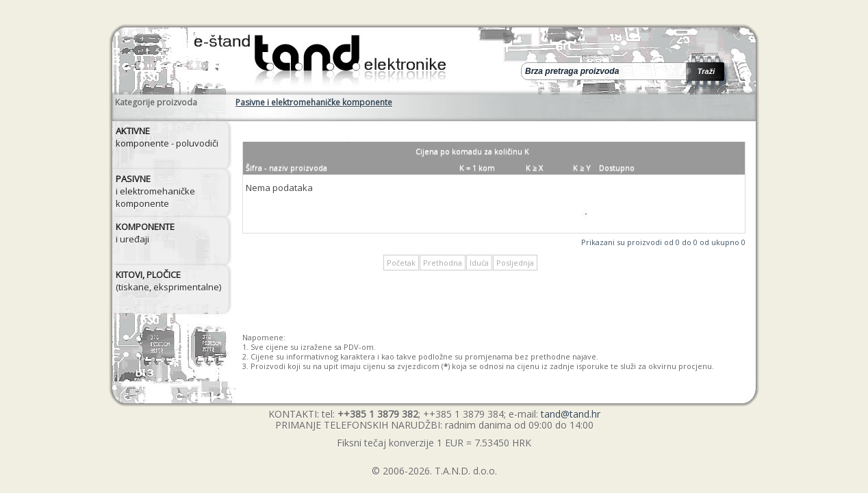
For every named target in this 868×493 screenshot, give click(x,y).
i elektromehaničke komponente (155, 191)
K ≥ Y (582, 167)
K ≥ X (534, 167)
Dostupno (617, 167)
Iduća (479, 263)
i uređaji (145, 233)
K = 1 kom (477, 167)
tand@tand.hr (571, 414)
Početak (401, 263)
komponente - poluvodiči (167, 137)
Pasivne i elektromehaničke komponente (314, 102)
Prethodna (443, 263)
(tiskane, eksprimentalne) (168, 281)
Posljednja (515, 263)
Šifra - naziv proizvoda (286, 167)
